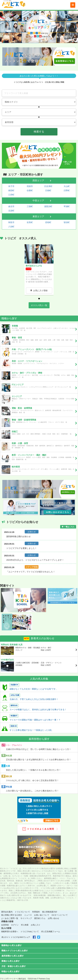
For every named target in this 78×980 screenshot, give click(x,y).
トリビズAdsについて (30, 932)
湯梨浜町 (48, 206)
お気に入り (36, 925)
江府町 (11, 195)
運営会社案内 (7, 912)
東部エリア (38, 216)
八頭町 (11, 227)
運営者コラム (40, 918)
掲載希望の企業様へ (10, 932)
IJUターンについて (60, 915)
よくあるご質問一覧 (10, 918)
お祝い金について (42, 915)
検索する (39, 132)
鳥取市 (11, 222)
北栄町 (11, 211)
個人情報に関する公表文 (12, 915)
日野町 (67, 190)
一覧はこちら (69, 527)
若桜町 (48, 222)
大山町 (67, 186)
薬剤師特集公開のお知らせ (18, 536)
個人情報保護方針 (50, 912)
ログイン (15, 925)
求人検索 (25, 925)
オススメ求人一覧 (39, 305)
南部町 (11, 190)
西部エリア (38, 181)
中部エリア (38, 201)
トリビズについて (22, 912)
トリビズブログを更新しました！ (21, 548)
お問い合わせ (53, 918)
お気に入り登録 (40, 290)
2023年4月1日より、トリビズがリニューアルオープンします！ (35, 560)
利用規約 (36, 912)
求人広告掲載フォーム (51, 932)
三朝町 (30, 206)
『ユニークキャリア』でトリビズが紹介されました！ (31, 572)
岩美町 (30, 222)
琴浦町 (67, 206)
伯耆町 (30, 190)
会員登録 (5, 925)
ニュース (28, 915)
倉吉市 (11, 206)
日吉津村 (48, 186)
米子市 (11, 186)
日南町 (48, 190)
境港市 (30, 186)
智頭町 (67, 222)
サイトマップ (26, 918)
